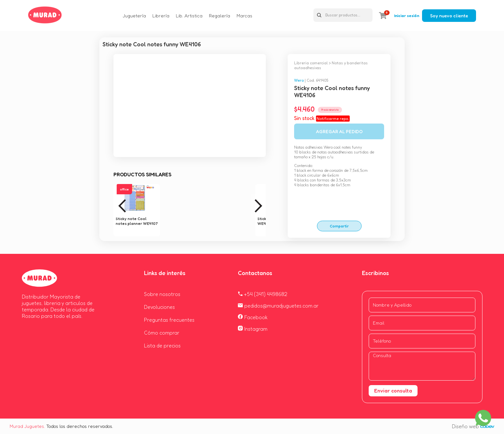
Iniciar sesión (407, 16)
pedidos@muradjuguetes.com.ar (278, 306)
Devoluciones (159, 307)
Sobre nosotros (162, 294)
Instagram (253, 329)
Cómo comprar (162, 333)
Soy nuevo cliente (449, 16)
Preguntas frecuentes (169, 320)
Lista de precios (162, 346)
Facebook (253, 317)
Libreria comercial (311, 63)
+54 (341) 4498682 (263, 294)
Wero (299, 80)
